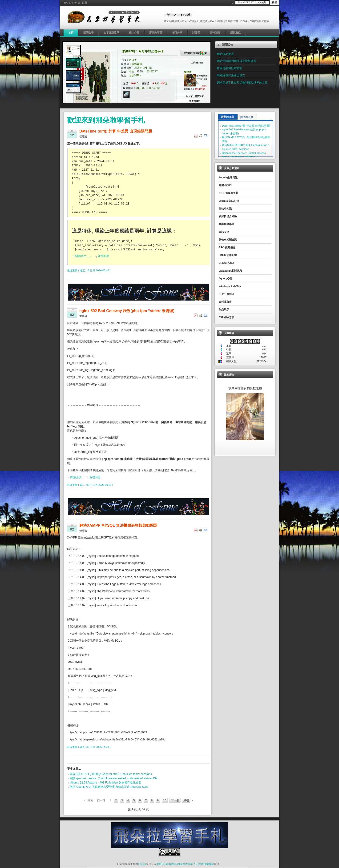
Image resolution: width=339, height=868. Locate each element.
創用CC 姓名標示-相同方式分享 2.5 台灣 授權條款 (185, 864)
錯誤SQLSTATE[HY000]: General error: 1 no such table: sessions (111, 774)
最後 (186, 801)
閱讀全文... (83, 256)
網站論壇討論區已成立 (231, 75)
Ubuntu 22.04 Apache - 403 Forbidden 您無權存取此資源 (106, 783)
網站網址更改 (225, 54)
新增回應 (103, 256)
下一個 (175, 801)
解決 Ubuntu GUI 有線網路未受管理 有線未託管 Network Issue (109, 787)
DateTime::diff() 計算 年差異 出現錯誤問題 (246, 126)
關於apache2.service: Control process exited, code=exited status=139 (114, 779)
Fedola (142, 864)
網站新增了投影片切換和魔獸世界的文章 (242, 83)
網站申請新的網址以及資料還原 (237, 61)
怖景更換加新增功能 (230, 68)
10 (165, 801)
